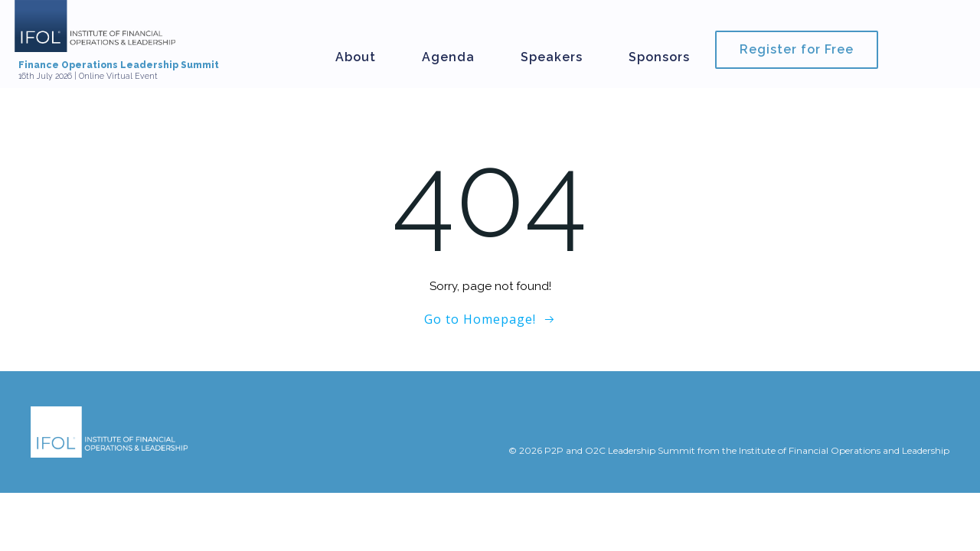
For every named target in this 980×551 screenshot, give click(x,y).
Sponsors (659, 57)
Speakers (552, 57)
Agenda (448, 57)
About (356, 57)
